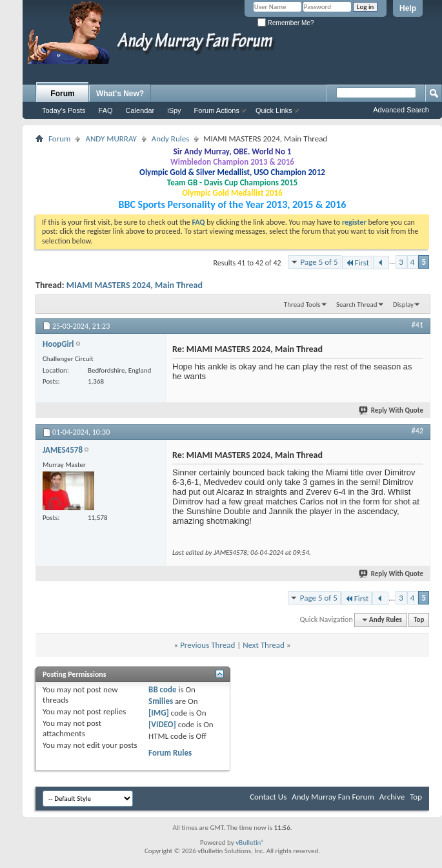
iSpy (174, 110)
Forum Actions (217, 110)
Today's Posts (64, 110)
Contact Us (268, 797)
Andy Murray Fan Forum (333, 797)
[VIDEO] (162, 724)
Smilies (161, 701)
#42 (417, 431)
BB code (162, 689)
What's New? (120, 94)
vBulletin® (250, 842)
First (357, 263)
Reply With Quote (392, 410)
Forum (62, 94)
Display (403, 305)
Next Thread (264, 645)
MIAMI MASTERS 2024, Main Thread (135, 285)
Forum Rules (170, 753)
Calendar (140, 110)
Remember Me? (286, 23)
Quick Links (274, 110)
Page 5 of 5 (319, 262)
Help (408, 8)
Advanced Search (401, 110)
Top (419, 620)
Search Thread (357, 305)
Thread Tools (302, 305)
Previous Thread (207, 645)
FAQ (106, 110)
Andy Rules (170, 139)
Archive (392, 797)
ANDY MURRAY (111, 139)
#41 (417, 325)
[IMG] (159, 713)
